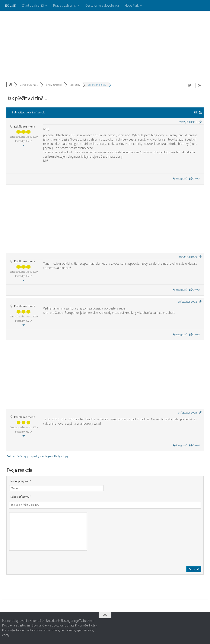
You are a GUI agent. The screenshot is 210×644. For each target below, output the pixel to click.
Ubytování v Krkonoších (29, 621)
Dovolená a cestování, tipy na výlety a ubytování (34, 625)
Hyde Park (132, 5)
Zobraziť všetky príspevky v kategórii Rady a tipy (37, 456)
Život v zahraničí (33, 5)
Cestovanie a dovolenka (102, 5)
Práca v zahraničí (65, 5)
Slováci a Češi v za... (29, 85)
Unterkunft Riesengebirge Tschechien (70, 621)
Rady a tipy (75, 85)
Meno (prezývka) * (21, 481)
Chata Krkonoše (77, 625)
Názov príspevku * (21, 497)
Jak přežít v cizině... (97, 85)
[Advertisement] (105, 43)
